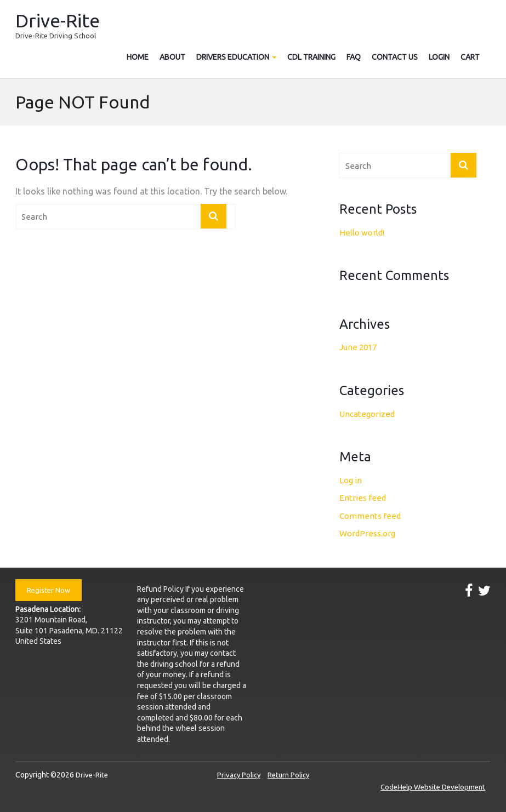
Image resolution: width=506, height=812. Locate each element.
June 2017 (358, 347)
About (172, 57)
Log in (351, 480)
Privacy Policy (239, 775)
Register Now (49, 590)
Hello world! (362, 233)
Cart (470, 57)
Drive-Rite (58, 20)
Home (138, 57)
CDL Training (311, 57)
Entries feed (363, 498)
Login (439, 57)
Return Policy (288, 775)
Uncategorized (367, 414)
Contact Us (395, 57)
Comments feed (370, 516)
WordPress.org (367, 533)
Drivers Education (233, 57)
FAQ (354, 57)
